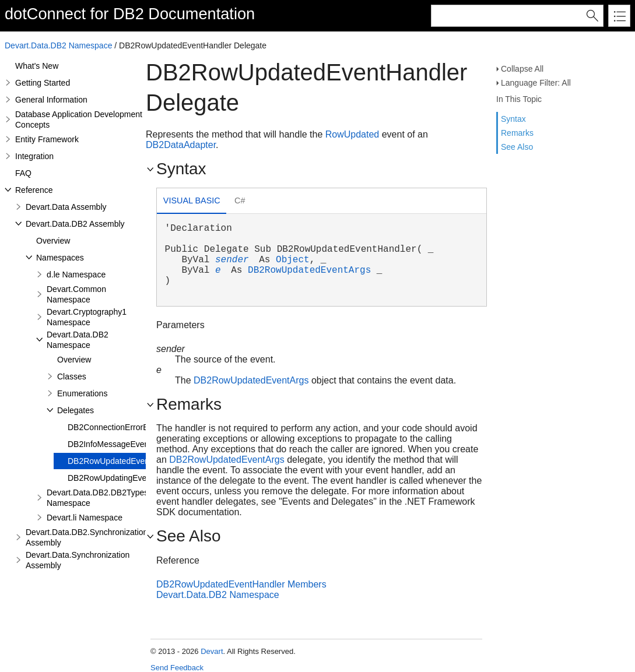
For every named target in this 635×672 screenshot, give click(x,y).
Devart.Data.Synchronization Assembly (78, 560)
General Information (51, 100)
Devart (212, 651)
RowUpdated (352, 134)
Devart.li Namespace (85, 518)
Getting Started (43, 83)
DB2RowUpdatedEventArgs (309, 270)
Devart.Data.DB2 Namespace (58, 45)
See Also (517, 147)
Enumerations (82, 393)
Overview (53, 241)
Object (293, 260)
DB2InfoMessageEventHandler (124, 444)
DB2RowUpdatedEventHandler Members (241, 584)
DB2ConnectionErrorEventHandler (130, 427)
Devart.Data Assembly (66, 207)
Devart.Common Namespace (76, 294)
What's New (37, 66)
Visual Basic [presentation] (192, 200)
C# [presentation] (240, 200)
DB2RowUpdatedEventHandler (124, 461)
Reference (34, 190)
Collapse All (522, 69)
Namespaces (60, 258)
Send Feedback (177, 668)
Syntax (513, 119)
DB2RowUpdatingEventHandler (125, 478)
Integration (34, 156)
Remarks (517, 133)
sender (232, 260)
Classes (72, 377)
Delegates (76, 410)
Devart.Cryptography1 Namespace (87, 317)
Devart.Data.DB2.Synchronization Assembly (87, 537)
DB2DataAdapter (181, 145)
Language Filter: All (536, 83)
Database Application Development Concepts (79, 119)
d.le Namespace (76, 275)
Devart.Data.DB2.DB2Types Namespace (97, 498)
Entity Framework (47, 139)
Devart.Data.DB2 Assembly (75, 224)
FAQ (23, 173)
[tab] (192, 202)
